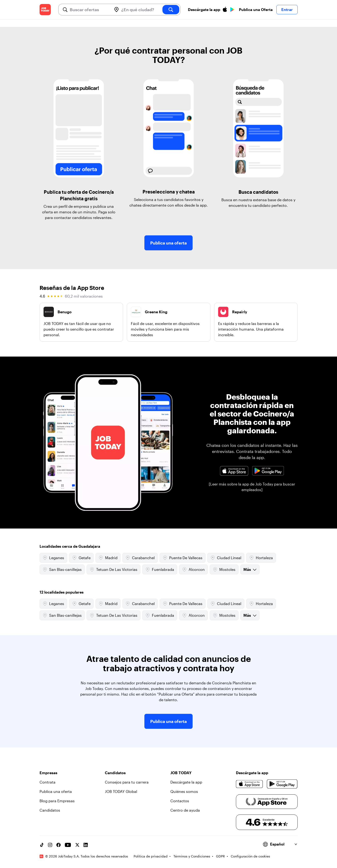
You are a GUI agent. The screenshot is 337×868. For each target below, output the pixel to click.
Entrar (287, 9)
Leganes (53, 558)
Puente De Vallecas (183, 558)
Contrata (48, 782)
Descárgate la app (186, 782)
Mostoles (224, 569)
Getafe (81, 558)
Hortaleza (261, 558)
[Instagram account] (50, 845)
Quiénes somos (184, 791)
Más (250, 569)
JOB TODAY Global (121, 791)
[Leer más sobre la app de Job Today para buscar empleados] (252, 487)
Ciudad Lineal (226, 558)
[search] (171, 10)
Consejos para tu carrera (127, 782)
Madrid (108, 558)
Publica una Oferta (256, 9)
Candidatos (50, 810)
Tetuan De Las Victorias (114, 569)
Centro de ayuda (185, 810)
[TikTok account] (42, 845)
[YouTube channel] (68, 845)
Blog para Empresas (57, 801)
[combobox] (89, 10)
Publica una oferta (168, 243)
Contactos (180, 801)
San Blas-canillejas (62, 569)
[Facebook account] (59, 845)
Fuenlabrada (160, 569)
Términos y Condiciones (192, 856)
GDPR (220, 856)
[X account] (77, 845)
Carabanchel (140, 558)
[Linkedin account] (86, 845)
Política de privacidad (151, 856)
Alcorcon (193, 569)
